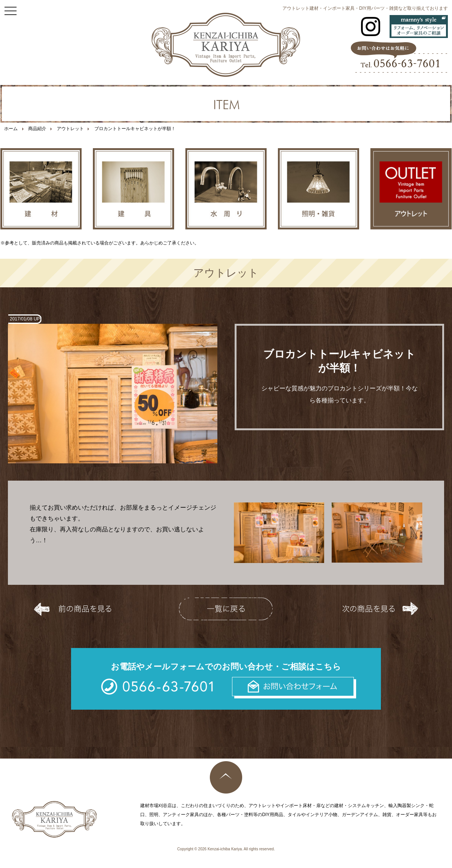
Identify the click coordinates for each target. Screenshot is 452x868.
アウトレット (70, 129)
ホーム (11, 129)
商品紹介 (37, 129)
